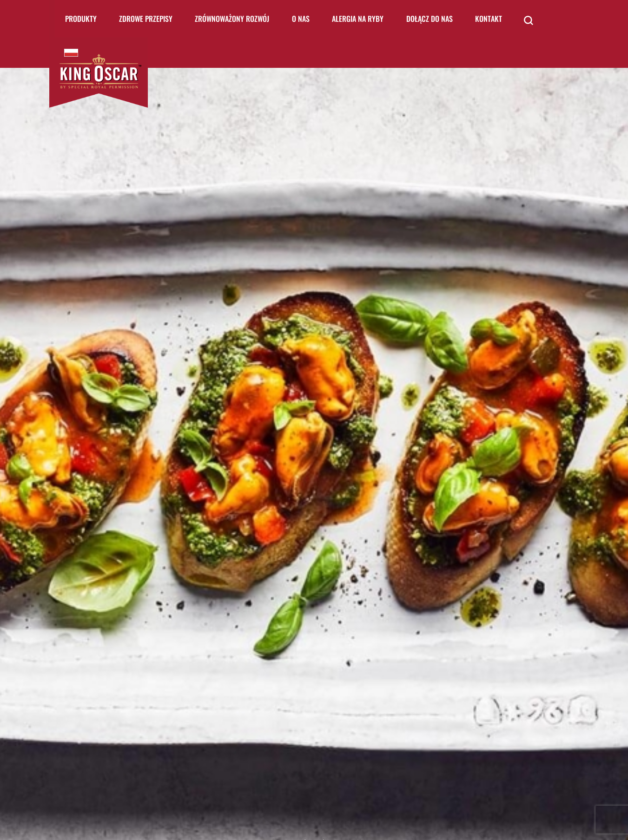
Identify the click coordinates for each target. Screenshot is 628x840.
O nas (301, 19)
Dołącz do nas (430, 19)
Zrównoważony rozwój (232, 19)
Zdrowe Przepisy (146, 19)
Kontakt (489, 19)
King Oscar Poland (71, 52)
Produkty (81, 19)
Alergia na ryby (358, 19)
